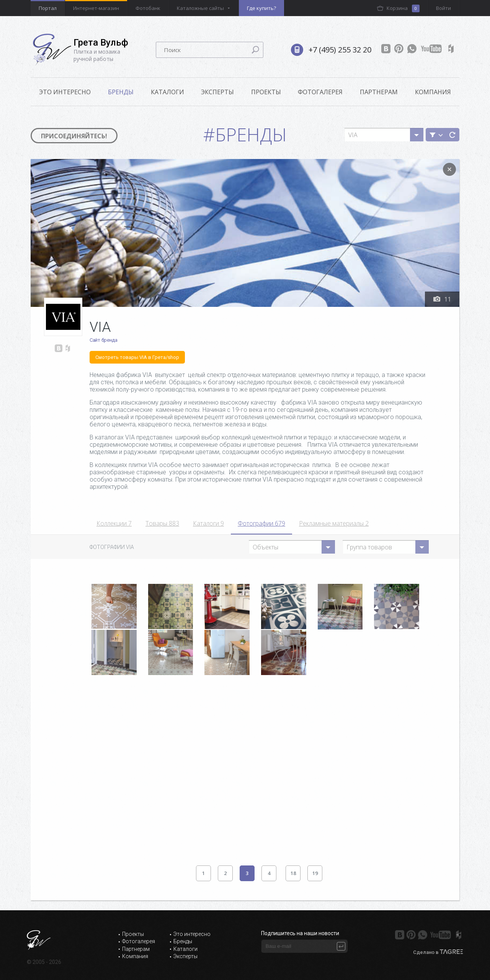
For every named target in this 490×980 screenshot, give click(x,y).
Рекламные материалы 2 (334, 523)
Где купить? (261, 8)
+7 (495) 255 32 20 (340, 50)
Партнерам (379, 92)
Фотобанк (148, 8)
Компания (433, 92)
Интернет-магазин (96, 8)
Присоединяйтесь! (74, 136)
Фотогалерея (320, 92)
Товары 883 (162, 523)
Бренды (121, 92)
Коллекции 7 (114, 523)
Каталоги (167, 92)
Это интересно (192, 934)
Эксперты (217, 92)
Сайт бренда (104, 340)
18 (293, 873)
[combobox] (384, 135)
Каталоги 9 (208, 523)
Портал (48, 8)
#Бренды (245, 134)
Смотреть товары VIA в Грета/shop (137, 357)
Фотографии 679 (261, 523)
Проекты (266, 92)
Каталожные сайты (200, 8)
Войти (443, 8)
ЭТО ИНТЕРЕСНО (65, 92)
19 (315, 873)
